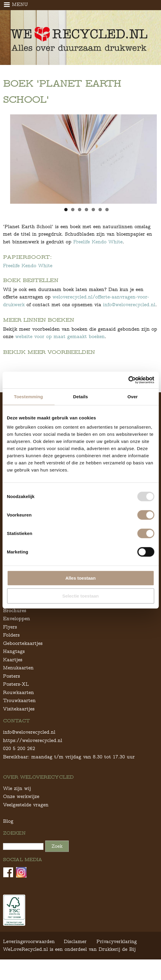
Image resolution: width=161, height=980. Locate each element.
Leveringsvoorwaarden (29, 956)
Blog (8, 835)
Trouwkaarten (19, 715)
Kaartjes (13, 674)
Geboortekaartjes (23, 658)
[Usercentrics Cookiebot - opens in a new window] (128, 380)
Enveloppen (17, 633)
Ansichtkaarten (21, 617)
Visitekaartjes (19, 723)
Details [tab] (81, 396)
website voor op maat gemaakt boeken (60, 336)
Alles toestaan (81, 578)
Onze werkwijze (21, 811)
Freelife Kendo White (98, 242)
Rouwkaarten (18, 707)
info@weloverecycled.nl (129, 305)
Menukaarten (18, 682)
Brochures (15, 625)
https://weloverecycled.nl (33, 755)
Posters (11, 690)
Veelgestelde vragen (26, 819)
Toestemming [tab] (29, 396)
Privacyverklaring (117, 956)
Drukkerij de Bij (117, 964)
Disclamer (75, 956)
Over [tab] (133, 396)
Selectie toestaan (80, 596)
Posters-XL (16, 699)
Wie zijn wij (17, 803)
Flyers (10, 641)
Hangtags (14, 666)
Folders (11, 650)
